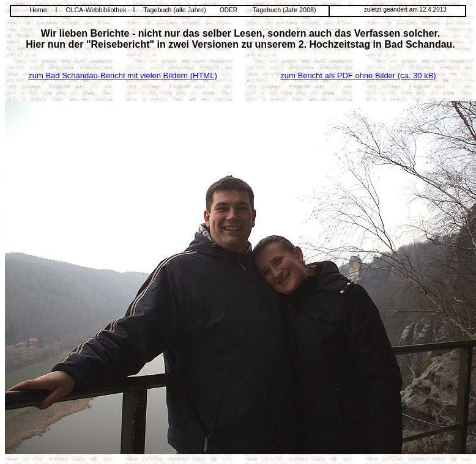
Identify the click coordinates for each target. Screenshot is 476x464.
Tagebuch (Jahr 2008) (284, 10)
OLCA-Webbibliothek (96, 10)
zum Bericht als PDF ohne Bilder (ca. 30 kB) (358, 75)
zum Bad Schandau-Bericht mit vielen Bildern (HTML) (123, 75)
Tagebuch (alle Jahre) (174, 10)
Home (38, 10)
